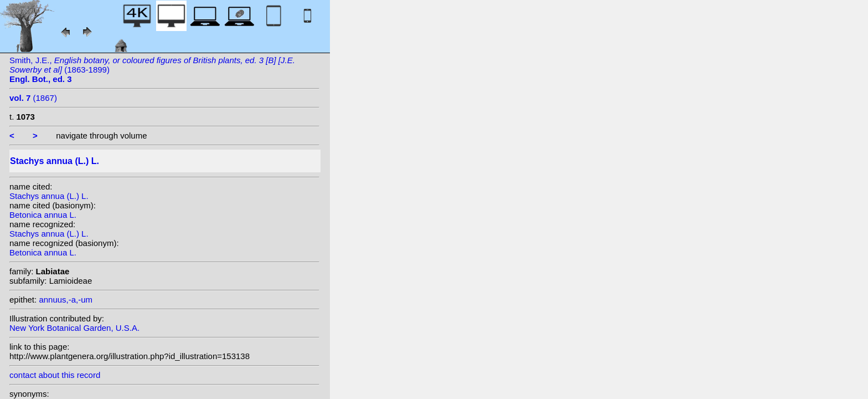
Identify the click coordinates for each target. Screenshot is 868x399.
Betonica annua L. (43, 215)
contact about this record (55, 375)
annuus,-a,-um (66, 300)
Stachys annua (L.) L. (49, 196)
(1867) (33, 98)
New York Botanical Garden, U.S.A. (74, 328)
